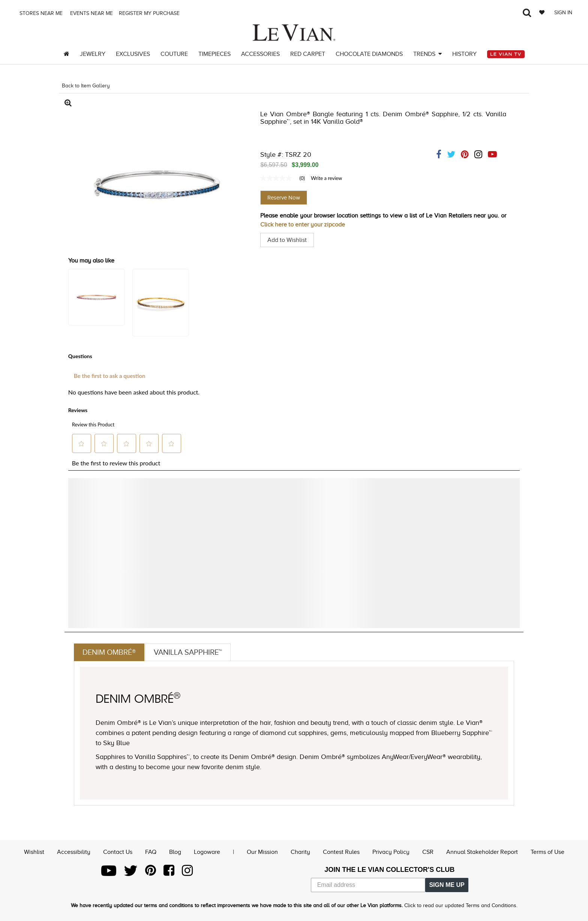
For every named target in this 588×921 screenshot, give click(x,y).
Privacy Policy (391, 852)
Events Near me (91, 13)
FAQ (151, 852)
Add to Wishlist (287, 240)
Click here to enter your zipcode (303, 225)
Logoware (207, 852)
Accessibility (74, 852)
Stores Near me (40, 13)
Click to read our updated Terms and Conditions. (461, 905)
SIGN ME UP (447, 885)
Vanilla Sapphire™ (188, 652)
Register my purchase (150, 13)
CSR (428, 852)
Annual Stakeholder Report (482, 852)
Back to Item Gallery (86, 86)
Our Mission (262, 852)
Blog (175, 852)
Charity (300, 852)
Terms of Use (547, 852)
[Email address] (368, 885)
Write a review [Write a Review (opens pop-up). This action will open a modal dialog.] (326, 178)
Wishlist (34, 852)
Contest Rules (341, 852)
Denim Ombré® (109, 652)
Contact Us (118, 852)
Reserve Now (284, 198)
